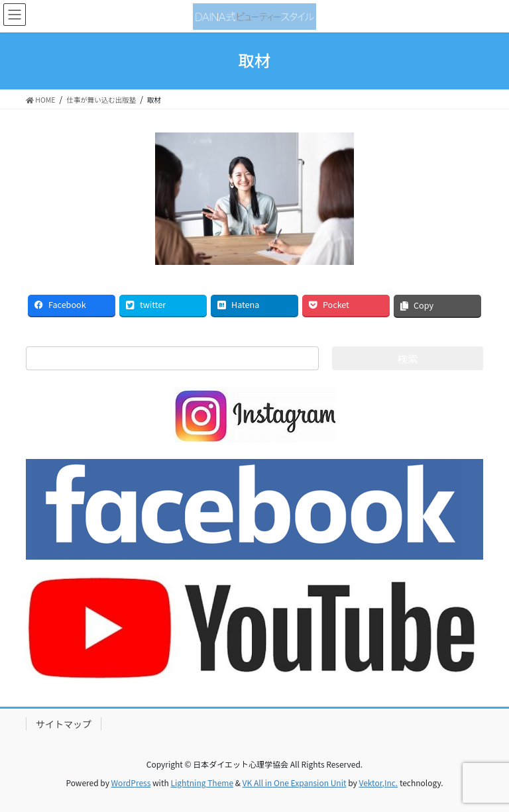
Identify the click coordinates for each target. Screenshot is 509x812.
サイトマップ (64, 724)
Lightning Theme (202, 783)
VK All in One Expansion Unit (295, 783)
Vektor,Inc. (378, 783)
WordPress (131, 783)
